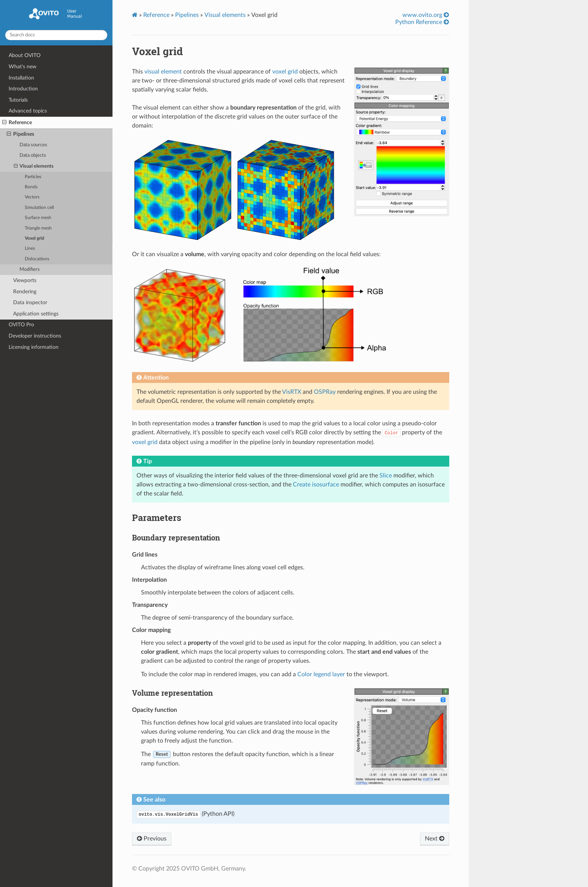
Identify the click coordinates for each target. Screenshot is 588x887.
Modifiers (30, 269)
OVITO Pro (21, 325)
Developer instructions (35, 336)
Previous (152, 839)
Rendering (25, 292)
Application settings (36, 314)
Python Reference (422, 22)
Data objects (33, 155)
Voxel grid (34, 238)
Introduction (23, 89)
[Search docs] (56, 35)
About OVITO (25, 55)
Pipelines (20, 134)
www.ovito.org (426, 15)
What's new (22, 67)
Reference (17, 123)
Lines (30, 248)
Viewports (25, 280)
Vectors (32, 197)
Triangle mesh (38, 228)
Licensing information (34, 347)
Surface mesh (38, 218)
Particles (33, 177)
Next (435, 839)
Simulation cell (39, 208)
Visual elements (34, 167)
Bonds (31, 187)
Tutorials (18, 100)
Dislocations (37, 259)
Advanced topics (28, 111)
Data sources (33, 145)
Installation (21, 78)
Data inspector (30, 302)
